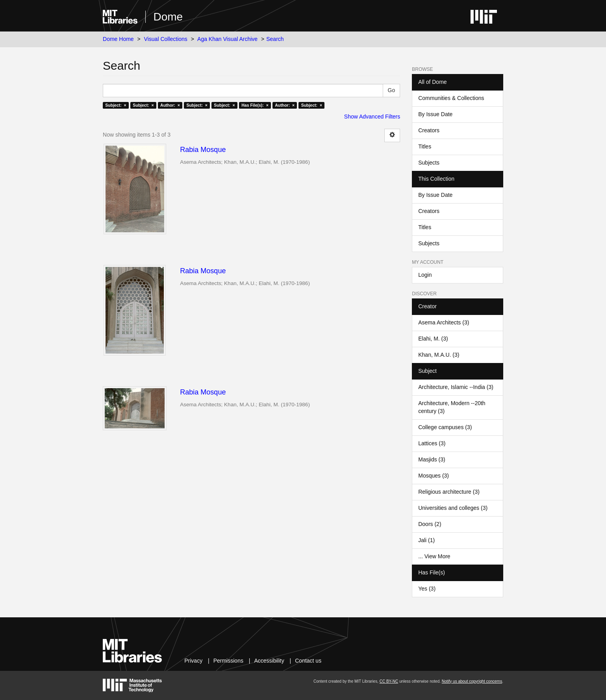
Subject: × (116, 105)
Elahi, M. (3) (433, 339)
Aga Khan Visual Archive (227, 39)
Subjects (429, 163)
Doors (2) (430, 524)
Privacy (193, 661)
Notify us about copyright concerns (472, 681)
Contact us (308, 661)
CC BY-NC (389, 681)
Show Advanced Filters (372, 117)
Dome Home (118, 39)
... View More (434, 556)
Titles (425, 146)
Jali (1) (426, 540)
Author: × (170, 105)
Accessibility (269, 661)
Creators (429, 130)
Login (425, 275)
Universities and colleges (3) (453, 508)
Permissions (228, 661)
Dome (168, 17)
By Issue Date (435, 114)
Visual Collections (166, 39)
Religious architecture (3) (449, 492)
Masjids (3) (432, 459)
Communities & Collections (451, 98)
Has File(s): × (255, 105)
